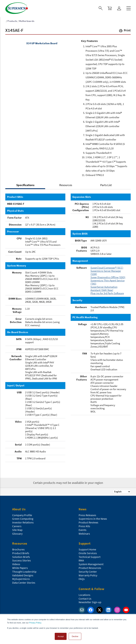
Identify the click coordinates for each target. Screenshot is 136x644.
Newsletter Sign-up (90, 602)
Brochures (18, 549)
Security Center (88, 571)
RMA (81, 560)
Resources (66, 184)
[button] (125, 30)
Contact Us (85, 598)
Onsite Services (88, 553)
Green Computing (23, 518)
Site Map (17, 529)
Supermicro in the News (93, 518)
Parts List (106, 184)
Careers (17, 526)
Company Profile (22, 515)
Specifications (25, 184)
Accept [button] (61, 636)
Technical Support (90, 556)
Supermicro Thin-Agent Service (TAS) (107, 282)
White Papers (20, 567)
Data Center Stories (24, 582)
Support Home (87, 549)
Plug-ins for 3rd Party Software (107, 293)
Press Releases (87, 515)
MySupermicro (21, 578)
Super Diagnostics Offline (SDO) (108, 277)
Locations (84, 594)
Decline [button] (75, 636)
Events (83, 529)
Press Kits (84, 526)
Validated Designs (23, 575)
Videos (16, 564)
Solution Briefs (21, 556)
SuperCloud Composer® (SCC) (107, 267)
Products (12, 21)
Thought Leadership (24, 571)
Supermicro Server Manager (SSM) (106, 272)
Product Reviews (88, 522)
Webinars (84, 533)
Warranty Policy (88, 575)
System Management (91, 564)
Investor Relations (23, 522)
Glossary (17, 533)
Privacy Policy (35, 622)
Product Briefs (21, 553)
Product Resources (90, 567)
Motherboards (27, 21)
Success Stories (22, 560)
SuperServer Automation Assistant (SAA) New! (104, 288)
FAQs (82, 578)
